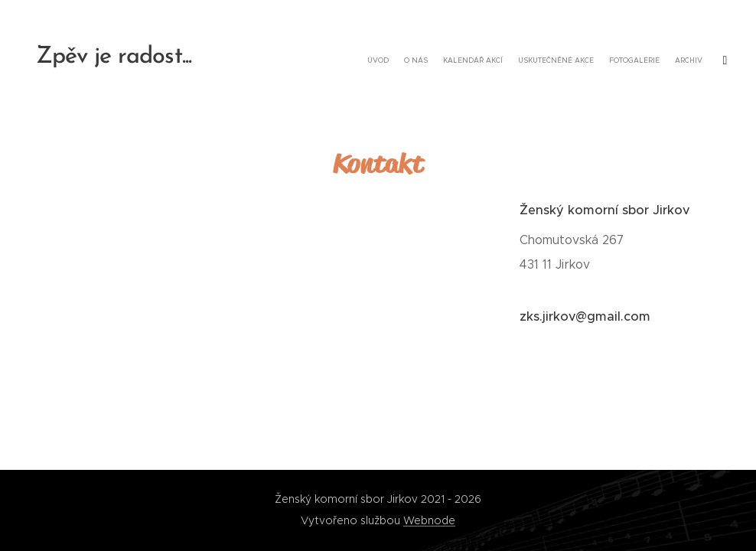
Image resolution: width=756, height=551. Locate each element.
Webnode (429, 520)
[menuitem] (609, 61)
